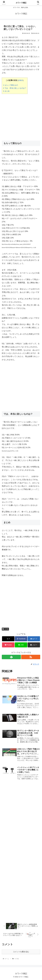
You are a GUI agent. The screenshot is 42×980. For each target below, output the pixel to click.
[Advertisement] (21, 116)
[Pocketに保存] (8, 645)
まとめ (6, 91)
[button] (34, 645)
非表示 (21, 80)
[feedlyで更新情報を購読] (11, 657)
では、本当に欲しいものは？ (15, 88)
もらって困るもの (10, 85)
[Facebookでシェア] (21, 639)
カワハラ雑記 (21, 3)
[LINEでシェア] (21, 645)
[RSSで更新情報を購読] (31, 657)
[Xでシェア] (8, 639)
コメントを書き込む (21, 952)
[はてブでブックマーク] (34, 639)
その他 (5, 629)
